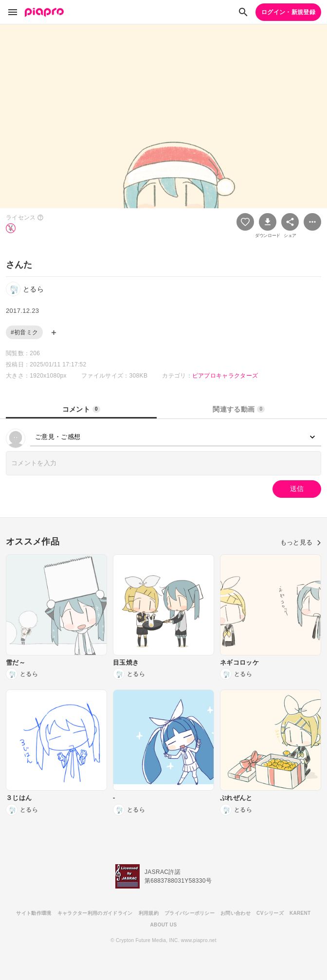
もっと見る (301, 542)
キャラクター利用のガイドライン (95, 913)
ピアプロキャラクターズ (225, 376)
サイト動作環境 (34, 913)
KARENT (300, 913)
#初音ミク (24, 332)
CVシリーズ (270, 913)
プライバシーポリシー (190, 913)
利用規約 (149, 913)
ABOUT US (164, 925)
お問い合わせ (236, 913)
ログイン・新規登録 (288, 12)
